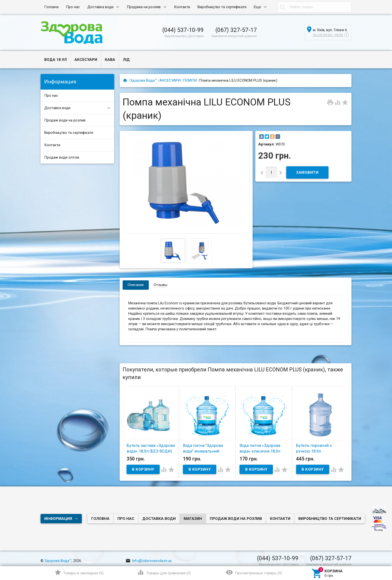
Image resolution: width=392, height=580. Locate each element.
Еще (257, 7)
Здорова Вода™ (143, 80)
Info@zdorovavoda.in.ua (149, 561)
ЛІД (126, 60)
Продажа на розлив (144, 7)
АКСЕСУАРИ (86, 60)
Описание (136, 285)
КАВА (110, 60)
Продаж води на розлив (65, 120)
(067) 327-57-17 (236, 30)
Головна (51, 7)
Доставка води (100, 7)
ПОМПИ (190, 80)
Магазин (193, 519)
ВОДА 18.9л (55, 60)
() (79, 572)
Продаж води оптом (62, 157)
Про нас (73, 7)
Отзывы (161, 285)
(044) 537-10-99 (183, 30)
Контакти (182, 7)
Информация (58, 519)
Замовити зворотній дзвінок (234, 36)
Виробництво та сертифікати (222, 7)
